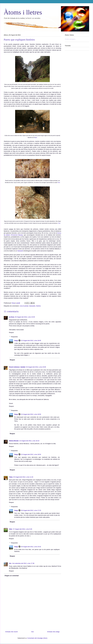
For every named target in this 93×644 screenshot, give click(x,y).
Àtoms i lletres (23, 12)
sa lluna (12, 317)
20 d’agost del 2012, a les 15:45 (25, 317)
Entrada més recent (12, 632)
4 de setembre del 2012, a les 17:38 (23, 563)
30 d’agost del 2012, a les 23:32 (31, 547)
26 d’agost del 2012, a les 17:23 (31, 510)
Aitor (11, 529)
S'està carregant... (71, 39)
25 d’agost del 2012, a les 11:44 (23, 477)
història (38, 306)
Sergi (16, 340)
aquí (36, 138)
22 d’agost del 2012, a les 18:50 (31, 414)
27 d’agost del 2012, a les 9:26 (22, 529)
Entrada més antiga (53, 632)
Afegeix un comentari (12, 576)
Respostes (14, 337)
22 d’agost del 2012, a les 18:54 (31, 454)
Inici (32, 632)
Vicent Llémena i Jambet (17, 367)
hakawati (20, 251)
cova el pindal (24, 306)
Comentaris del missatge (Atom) (37, 638)
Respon (11, 332)
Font (59, 183)
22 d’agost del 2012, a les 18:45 (31, 340)
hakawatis (32, 306)
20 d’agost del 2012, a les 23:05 (36, 367)
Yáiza (11, 477)
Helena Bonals (14, 441)
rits (10, 563)
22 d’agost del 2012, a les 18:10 (29, 441)
